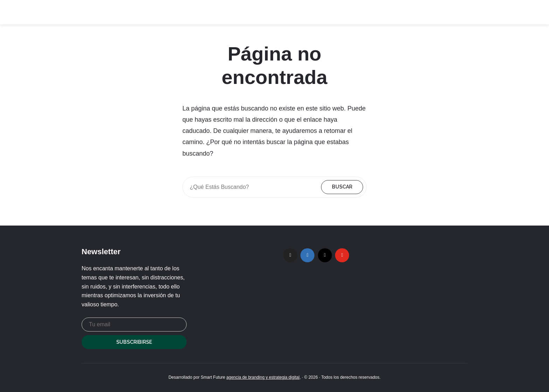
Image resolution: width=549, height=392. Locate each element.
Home (334, 12)
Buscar (342, 187)
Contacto (457, 12)
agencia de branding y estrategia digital (263, 377)
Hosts (401, 12)
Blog (427, 12)
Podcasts (366, 12)
